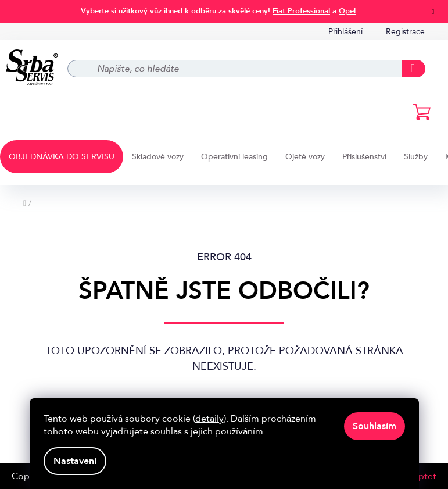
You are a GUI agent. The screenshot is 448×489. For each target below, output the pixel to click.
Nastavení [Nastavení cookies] (75, 461)
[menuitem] (62, 157)
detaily (209, 419)
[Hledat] (247, 69)
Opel (347, 11)
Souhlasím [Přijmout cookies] (374, 426)
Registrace (405, 32)
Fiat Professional (301, 11)
